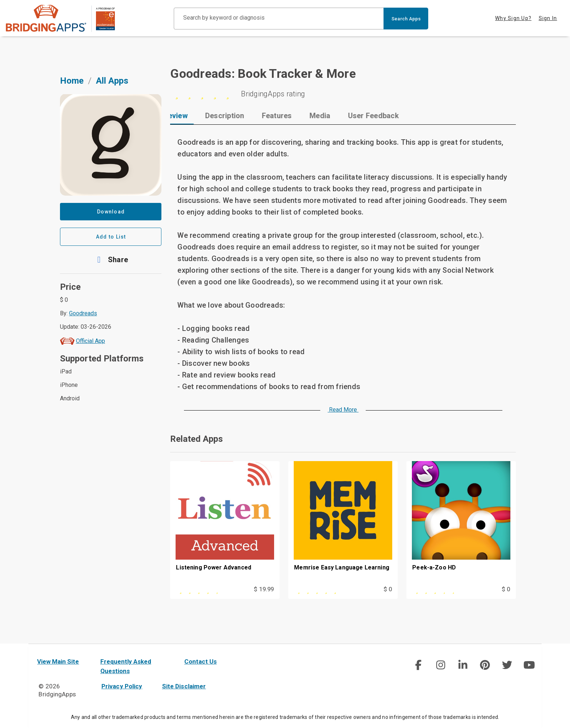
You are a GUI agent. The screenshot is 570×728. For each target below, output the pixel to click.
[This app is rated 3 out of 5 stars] (445, 589)
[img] (418, 665)
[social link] (418, 665)
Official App (91, 341)
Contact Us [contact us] (200, 661)
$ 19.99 (264, 589)
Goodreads (83, 313)
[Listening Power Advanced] (225, 523)
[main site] (60, 18)
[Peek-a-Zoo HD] (461, 523)
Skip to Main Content (0, 0)
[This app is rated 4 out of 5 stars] (208, 589)
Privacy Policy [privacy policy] (122, 686)
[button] (111, 260)
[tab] (194, 116)
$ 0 (388, 589)
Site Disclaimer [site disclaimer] (184, 686)
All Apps (112, 81)
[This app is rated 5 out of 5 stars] (327, 589)
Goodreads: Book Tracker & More (263, 73)
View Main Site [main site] (58, 661)
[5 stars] (343, 94)
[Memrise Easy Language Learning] (343, 523)
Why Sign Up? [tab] (513, 18)
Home (72, 81)
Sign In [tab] (548, 18)
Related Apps (196, 439)
